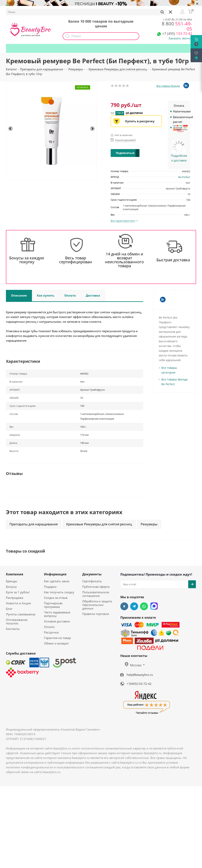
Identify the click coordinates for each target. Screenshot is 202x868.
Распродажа (14, 598)
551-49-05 (177, 26)
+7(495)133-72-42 (139, 684)
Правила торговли (96, 614)
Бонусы (39, 11)
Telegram (134, 606)
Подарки (159, 11)
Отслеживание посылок (17, 621)
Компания (14, 574)
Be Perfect (184, 177)
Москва (133, 665)
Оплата (49, 627)
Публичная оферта (96, 587)
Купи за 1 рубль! (18, 592)
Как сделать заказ (57, 581)
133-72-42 (177, 33)
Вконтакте (124, 606)
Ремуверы (149, 524)
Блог (9, 609)
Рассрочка (51, 632)
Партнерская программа (53, 605)
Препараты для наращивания (34, 524)
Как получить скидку (132, 11)
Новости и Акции (18, 603)
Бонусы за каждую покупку (27, 260)
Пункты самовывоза (21, 614)
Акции (88, 11)
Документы (92, 574)
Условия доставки (57, 621)
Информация (55, 574)
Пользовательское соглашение (96, 594)
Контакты (13, 629)
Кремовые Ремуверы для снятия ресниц (99, 524)
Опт (74, 11)
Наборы (105, 11)
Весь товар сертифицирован (76, 260)
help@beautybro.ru (140, 675)
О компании (18, 11)
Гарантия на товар (57, 638)
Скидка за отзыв (56, 598)
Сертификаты (92, 581)
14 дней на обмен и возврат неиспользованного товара (124, 260)
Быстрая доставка (173, 260)
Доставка (57, 11)
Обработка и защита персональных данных (97, 605)
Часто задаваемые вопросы (57, 614)
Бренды (12, 581)
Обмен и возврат (56, 643)
